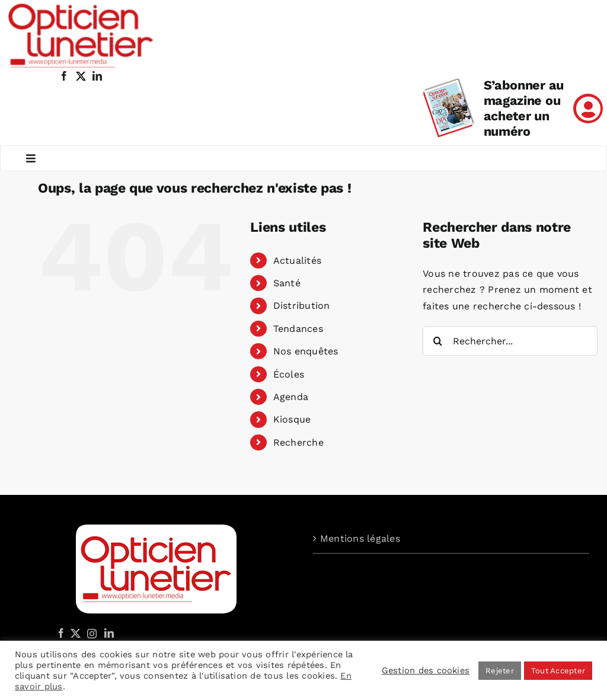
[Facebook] (61, 633)
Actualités (297, 260)
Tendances (298, 329)
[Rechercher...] (510, 341)
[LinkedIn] (109, 633)
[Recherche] (437, 341)
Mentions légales (360, 538)
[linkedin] (97, 76)
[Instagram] (90, 633)
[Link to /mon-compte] (588, 108)
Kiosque (292, 419)
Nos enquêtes (306, 351)
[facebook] (64, 76)
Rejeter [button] (500, 671)
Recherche (298, 442)
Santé (287, 283)
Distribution (302, 306)
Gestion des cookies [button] (426, 670)
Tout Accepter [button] (558, 671)
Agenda (291, 397)
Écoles (289, 374)
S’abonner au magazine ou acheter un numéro (524, 108)
